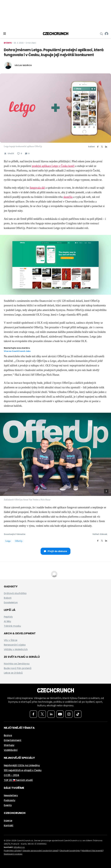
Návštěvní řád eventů (92, 851)
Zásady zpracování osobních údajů (40, 851)
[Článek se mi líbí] (20, 154)
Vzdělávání (11, 750)
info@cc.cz (19, 847)
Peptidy (8, 617)
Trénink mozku (12, 626)
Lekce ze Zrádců (13, 673)
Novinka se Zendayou (17, 664)
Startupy (9, 745)
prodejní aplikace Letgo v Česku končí (53, 166)
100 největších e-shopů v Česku (23, 770)
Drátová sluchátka (15, 593)
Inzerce (8, 821)
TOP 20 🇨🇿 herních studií (18, 780)
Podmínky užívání (13, 851)
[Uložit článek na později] (9, 154)
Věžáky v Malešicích (16, 649)
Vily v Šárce (11, 640)
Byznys (8, 43)
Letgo (8, 541)
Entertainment (13, 740)
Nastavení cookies (13, 854)
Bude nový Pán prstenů (18, 668)
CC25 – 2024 (11, 775)
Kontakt (9, 825)
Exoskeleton (11, 602)
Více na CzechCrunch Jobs (17, 351)
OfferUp (19, 541)
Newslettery (11, 795)
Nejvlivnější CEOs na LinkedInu (22, 765)
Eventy (8, 805)
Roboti (8, 598)
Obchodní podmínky (70, 851)
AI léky (8, 621)
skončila (68, 197)
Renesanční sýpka (15, 645)
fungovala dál (37, 188)
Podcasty (10, 800)
